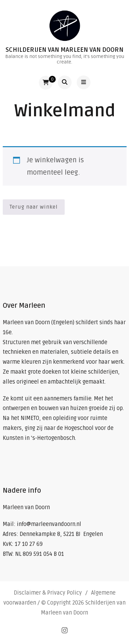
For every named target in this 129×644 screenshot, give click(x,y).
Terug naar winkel (34, 207)
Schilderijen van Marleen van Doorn (64, 50)
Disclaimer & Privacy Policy (48, 593)
